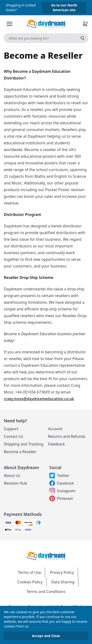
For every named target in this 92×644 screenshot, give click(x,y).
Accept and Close (46, 636)
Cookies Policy (30, 582)
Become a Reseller (20, 452)
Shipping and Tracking (24, 444)
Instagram (62, 491)
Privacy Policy (62, 572)
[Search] (46, 38)
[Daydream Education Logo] (46, 555)
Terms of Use (29, 572)
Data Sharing (63, 582)
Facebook (62, 483)
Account (55, 429)
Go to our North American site (64, 8)
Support (11, 429)
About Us (12, 476)
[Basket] (85, 24)
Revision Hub (15, 483)
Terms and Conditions (46, 592)
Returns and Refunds (67, 436)
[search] (83, 38)
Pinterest (61, 498)
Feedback (57, 444)
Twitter (59, 476)
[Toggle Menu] (9, 24)
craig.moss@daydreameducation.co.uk (39, 399)
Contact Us (13, 436)
